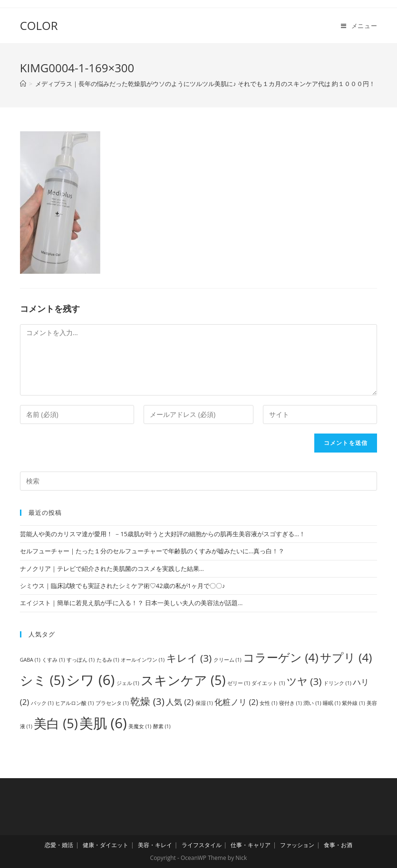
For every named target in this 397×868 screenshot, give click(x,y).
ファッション (297, 845)
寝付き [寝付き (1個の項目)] (290, 703)
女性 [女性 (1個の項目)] (268, 703)
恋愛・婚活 (59, 845)
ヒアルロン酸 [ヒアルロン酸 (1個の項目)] (74, 703)
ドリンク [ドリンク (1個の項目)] (337, 683)
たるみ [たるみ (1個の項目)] (108, 660)
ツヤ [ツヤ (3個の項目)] (304, 681)
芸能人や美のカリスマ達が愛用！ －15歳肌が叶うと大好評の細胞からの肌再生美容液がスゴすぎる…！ (163, 534)
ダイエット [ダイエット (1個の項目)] (268, 683)
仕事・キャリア (251, 845)
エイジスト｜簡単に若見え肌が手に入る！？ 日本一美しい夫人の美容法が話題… (131, 603)
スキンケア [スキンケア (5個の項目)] (183, 680)
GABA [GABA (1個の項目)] (30, 660)
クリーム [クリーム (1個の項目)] (228, 660)
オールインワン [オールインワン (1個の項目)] (143, 660)
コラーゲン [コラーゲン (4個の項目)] (281, 657)
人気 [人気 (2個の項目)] (180, 702)
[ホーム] (23, 84)
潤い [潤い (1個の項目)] (312, 703)
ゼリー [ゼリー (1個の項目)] (239, 683)
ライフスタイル (202, 845)
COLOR (39, 25)
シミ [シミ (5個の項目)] (42, 680)
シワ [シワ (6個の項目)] (90, 680)
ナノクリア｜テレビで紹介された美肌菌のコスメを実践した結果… (112, 569)
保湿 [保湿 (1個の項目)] (204, 703)
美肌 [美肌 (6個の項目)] (103, 723)
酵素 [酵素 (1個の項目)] (162, 726)
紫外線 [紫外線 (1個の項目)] (353, 703)
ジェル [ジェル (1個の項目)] (128, 683)
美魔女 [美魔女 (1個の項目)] (140, 726)
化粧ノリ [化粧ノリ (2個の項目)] (236, 702)
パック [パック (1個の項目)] (42, 703)
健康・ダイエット (106, 845)
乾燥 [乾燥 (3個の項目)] (147, 701)
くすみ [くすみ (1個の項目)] (53, 660)
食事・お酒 (338, 845)
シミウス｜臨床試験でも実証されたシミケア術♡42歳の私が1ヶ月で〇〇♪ (123, 586)
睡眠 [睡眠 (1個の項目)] (332, 703)
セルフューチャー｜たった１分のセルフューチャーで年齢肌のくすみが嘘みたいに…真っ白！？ (152, 551)
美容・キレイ (155, 845)
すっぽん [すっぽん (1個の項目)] (81, 660)
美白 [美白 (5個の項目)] (56, 723)
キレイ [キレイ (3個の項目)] (189, 658)
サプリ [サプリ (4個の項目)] (346, 657)
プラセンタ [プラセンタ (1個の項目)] (112, 703)
